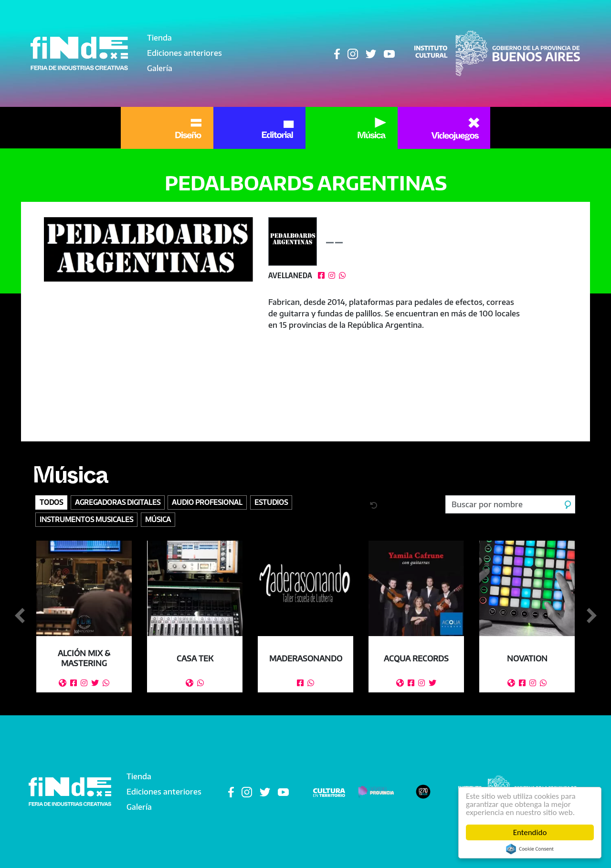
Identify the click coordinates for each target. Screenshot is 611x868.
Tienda (159, 38)
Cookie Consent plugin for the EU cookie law (530, 849)
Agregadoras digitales (118, 502)
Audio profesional (207, 502)
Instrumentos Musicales (86, 519)
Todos (51, 502)
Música (70, 479)
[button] (148, 249)
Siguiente (591, 616)
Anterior (20, 616)
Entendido (530, 832)
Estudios (271, 502)
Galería (160, 68)
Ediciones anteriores (184, 53)
